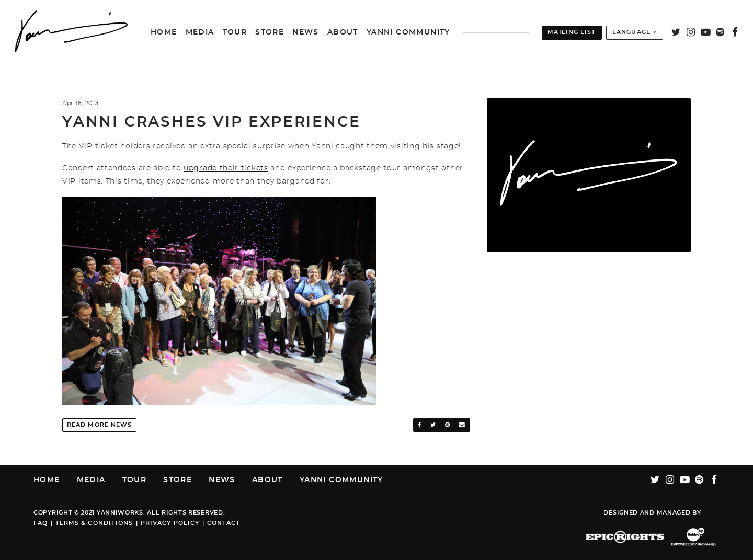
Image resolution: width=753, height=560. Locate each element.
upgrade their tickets (226, 168)
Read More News (99, 425)
